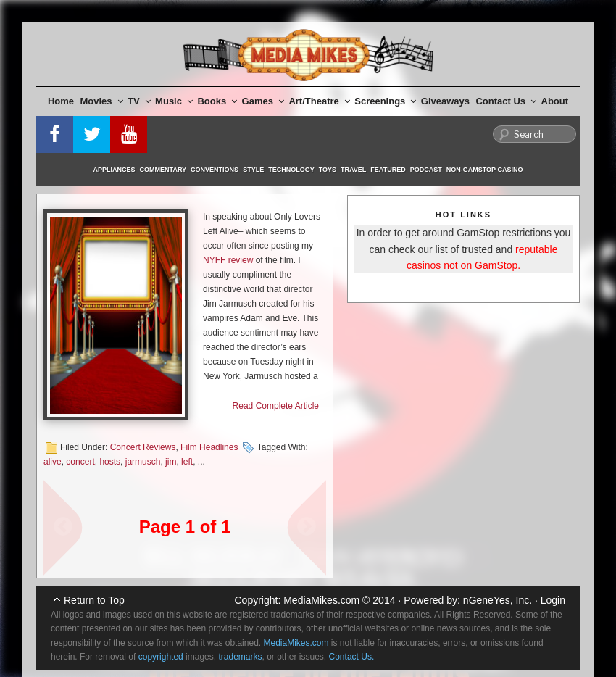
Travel (353, 170)
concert (80, 462)
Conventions (215, 170)
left (187, 462)
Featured (388, 170)
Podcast (426, 170)
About (555, 101)
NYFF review (228, 260)
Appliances (115, 170)
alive (53, 462)
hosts (110, 462)
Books (217, 101)
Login (553, 600)
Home (61, 101)
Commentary (163, 170)
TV (139, 101)
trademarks (240, 657)
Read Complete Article (276, 406)
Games (263, 101)
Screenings (385, 101)
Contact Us (506, 101)
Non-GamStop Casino (485, 170)
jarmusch (143, 462)
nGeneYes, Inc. (498, 600)
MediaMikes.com (321, 600)
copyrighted (161, 657)
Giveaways (445, 101)
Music (174, 101)
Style (253, 170)
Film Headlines (209, 447)
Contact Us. (352, 657)
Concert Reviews (143, 447)
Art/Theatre (319, 101)
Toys (328, 170)
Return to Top (94, 600)
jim (171, 462)
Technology (291, 170)
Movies (102, 101)
